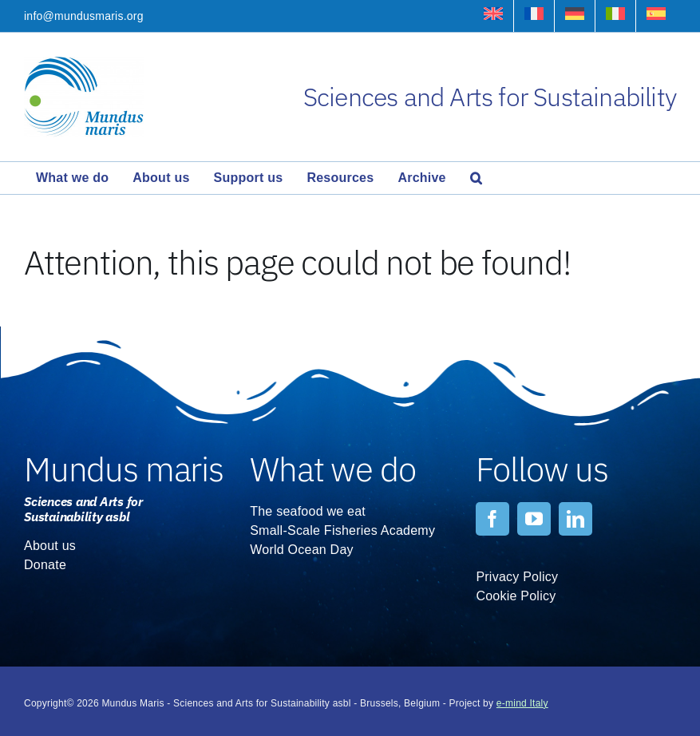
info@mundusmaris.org (84, 16)
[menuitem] (493, 16)
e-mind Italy (522, 703)
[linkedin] (575, 519)
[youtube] (534, 519)
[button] (476, 178)
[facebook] (492, 519)
